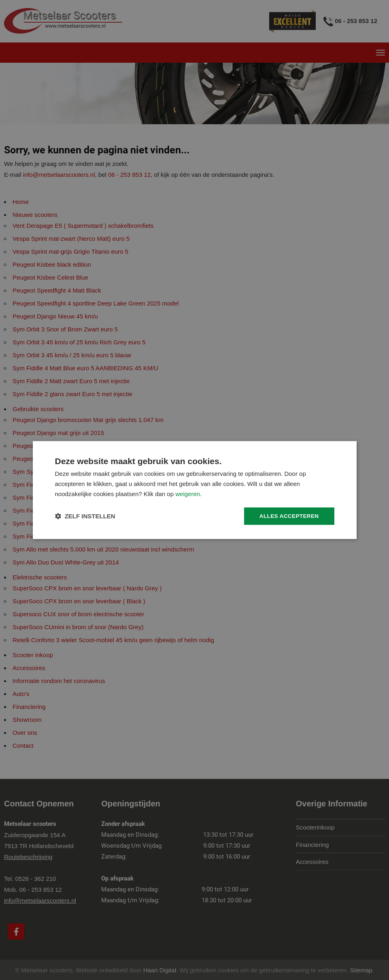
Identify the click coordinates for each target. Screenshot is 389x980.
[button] (85, 516)
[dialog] (194, 490)
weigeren (188, 493)
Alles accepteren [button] (288, 516)
